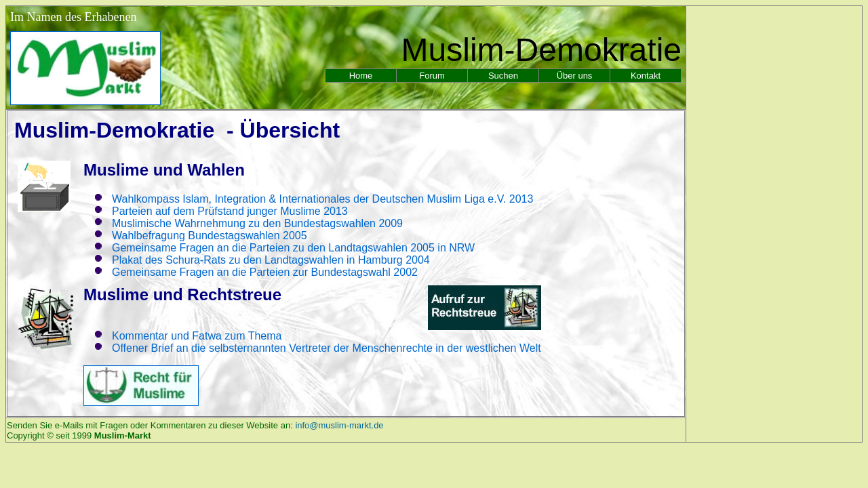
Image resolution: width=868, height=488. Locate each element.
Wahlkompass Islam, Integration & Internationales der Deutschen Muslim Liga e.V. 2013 (322, 199)
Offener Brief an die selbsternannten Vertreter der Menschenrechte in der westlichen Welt (327, 348)
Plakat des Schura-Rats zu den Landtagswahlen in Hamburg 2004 (271, 260)
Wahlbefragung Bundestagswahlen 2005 (210, 236)
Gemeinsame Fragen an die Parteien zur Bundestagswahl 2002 (265, 272)
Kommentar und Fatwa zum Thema (197, 336)
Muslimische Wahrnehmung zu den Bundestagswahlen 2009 (257, 223)
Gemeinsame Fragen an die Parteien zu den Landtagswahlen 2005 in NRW (293, 248)
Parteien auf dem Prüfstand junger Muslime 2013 (230, 211)
